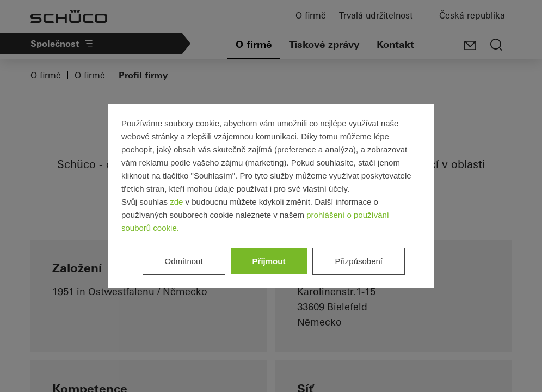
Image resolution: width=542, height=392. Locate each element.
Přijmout (269, 261)
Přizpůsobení (359, 261)
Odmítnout (184, 261)
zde (176, 202)
